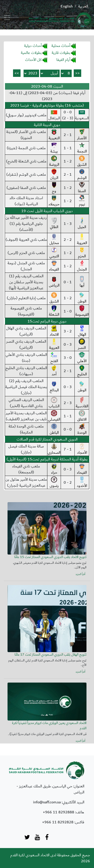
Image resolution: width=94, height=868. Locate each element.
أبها (82, 282)
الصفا (82, 188)
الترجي (54, 253)
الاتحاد (54, 331)
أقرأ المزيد (80, 574)
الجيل (82, 224)
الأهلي (82, 358)
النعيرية (54, 135)
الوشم (82, 175)
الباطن (54, 430)
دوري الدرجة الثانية (47, 125)
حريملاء (54, 201)
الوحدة (82, 430)
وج (54, 188)
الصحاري (54, 449)
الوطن (82, 298)
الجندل (82, 266)
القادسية (82, 403)
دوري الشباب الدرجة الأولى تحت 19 (47, 211)
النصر (82, 345)
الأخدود (82, 483)
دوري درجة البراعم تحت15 (47, 321)
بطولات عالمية (31, 53)
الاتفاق (82, 416)
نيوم (82, 201)
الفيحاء (54, 266)
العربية (83, 6)
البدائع (54, 387)
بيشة (54, 148)
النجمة (82, 148)
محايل (54, 240)
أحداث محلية (61, 46)
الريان (54, 175)
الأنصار (82, 135)
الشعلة (54, 311)
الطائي (54, 224)
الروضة (54, 161)
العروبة (82, 240)
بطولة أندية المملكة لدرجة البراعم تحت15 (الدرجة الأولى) (47, 459)
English (67, 6)
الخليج (82, 371)
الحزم (82, 253)
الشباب (54, 403)
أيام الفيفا (63, 60)
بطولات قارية (61, 53)
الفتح (54, 358)
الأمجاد (82, 449)
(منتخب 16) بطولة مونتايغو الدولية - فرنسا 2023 (47, 105)
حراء (54, 469)
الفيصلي (54, 416)
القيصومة (82, 311)
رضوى (54, 483)
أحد (54, 371)
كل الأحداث (33, 60)
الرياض (54, 282)
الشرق (82, 161)
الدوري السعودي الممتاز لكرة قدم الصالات (47, 439)
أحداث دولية (33, 46)
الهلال (82, 331)
